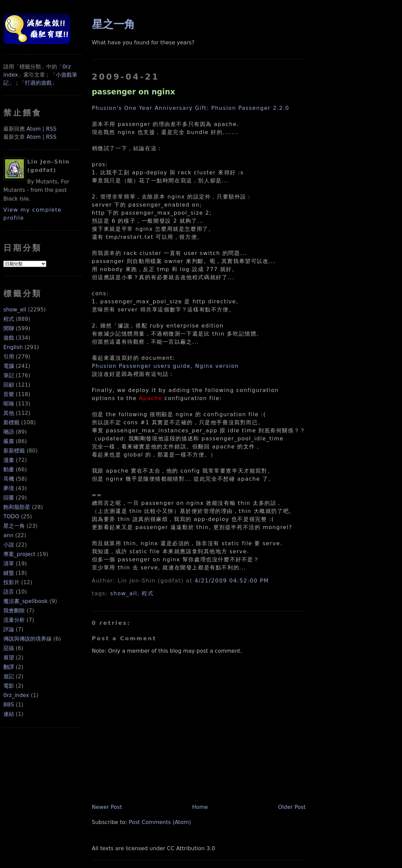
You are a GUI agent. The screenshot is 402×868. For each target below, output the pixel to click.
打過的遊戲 (38, 83)
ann (8, 535)
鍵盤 (9, 573)
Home (200, 807)
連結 (9, 714)
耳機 (9, 479)
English (13, 347)
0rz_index (16, 695)
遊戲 (9, 338)
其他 (9, 413)
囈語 (9, 432)
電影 (9, 686)
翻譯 (9, 667)
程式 (9, 319)
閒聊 (9, 328)
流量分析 (14, 620)
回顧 (9, 385)
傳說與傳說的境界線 (28, 639)
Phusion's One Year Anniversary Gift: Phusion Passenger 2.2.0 (191, 108)
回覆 (9, 498)
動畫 (9, 469)
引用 (9, 357)
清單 (9, 563)
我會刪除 (14, 611)
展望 (9, 658)
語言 (9, 592)
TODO (11, 516)
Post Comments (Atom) (160, 822)
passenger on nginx (134, 92)
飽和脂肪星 (17, 507)
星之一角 (14, 526)
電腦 (9, 366)
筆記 (9, 375)
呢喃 (9, 404)
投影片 (11, 582)
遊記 (9, 676)
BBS (9, 705)
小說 (9, 545)
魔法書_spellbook (26, 601)
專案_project (19, 554)
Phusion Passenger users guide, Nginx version (165, 366)
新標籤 (11, 422)
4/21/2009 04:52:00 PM (232, 581)
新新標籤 (14, 451)
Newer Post (107, 807)
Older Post (292, 807)
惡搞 (9, 648)
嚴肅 (9, 441)
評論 (9, 629)
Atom (34, 129)
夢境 (9, 488)
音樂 (9, 394)
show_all (15, 310)
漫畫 (9, 460)
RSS (51, 129)
